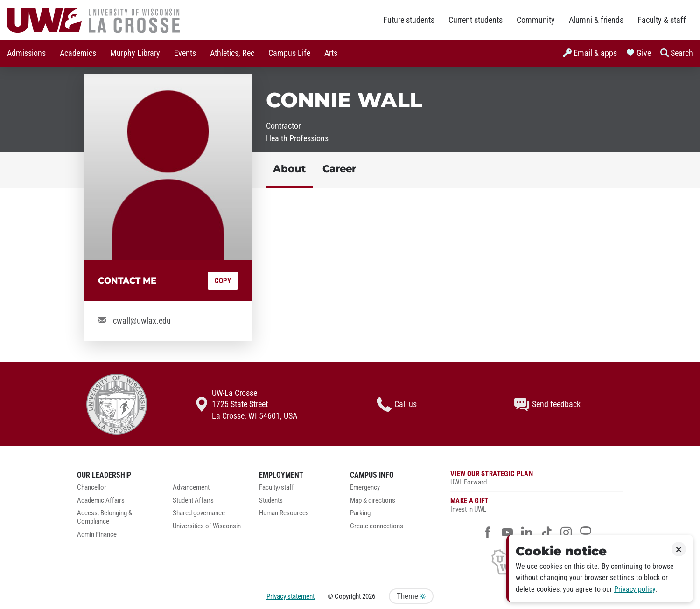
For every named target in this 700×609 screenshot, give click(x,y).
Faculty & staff (662, 20)
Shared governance (199, 513)
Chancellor (92, 488)
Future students (409, 20)
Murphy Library (135, 53)
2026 (369, 596)
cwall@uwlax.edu (142, 321)
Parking (360, 513)
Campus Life (289, 53)
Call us (397, 404)
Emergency (365, 488)
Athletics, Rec (232, 53)
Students (271, 501)
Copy (223, 281)
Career (339, 169)
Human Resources (284, 513)
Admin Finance (97, 535)
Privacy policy (635, 589)
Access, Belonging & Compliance (105, 517)
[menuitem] (26, 53)
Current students (476, 20)
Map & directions (373, 501)
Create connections (377, 526)
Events (185, 53)
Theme (411, 596)
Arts (331, 53)
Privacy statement (290, 596)
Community (536, 20)
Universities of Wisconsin (207, 526)
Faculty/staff (276, 488)
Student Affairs (193, 501)
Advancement (191, 488)
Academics (78, 53)
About (289, 169)
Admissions (26, 53)
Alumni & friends (596, 20)
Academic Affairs (101, 501)
